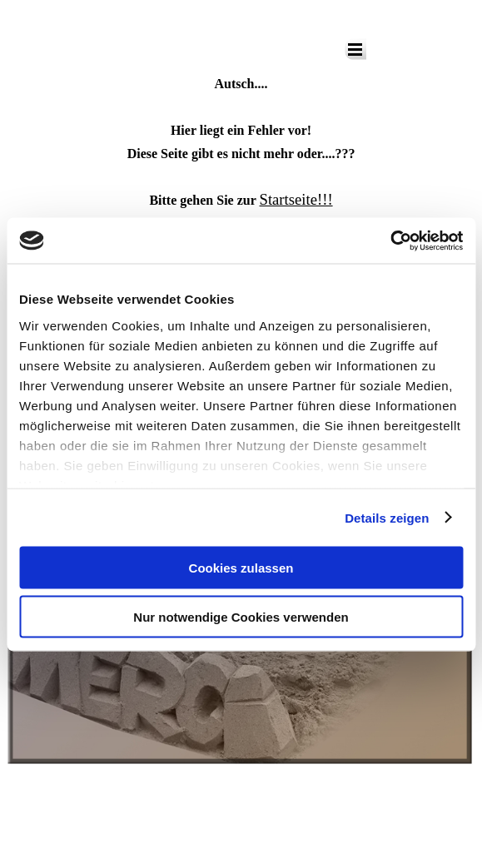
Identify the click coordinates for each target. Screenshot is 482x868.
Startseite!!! (296, 199)
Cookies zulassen (241, 568)
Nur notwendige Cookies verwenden (241, 616)
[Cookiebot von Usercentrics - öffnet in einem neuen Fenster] (390, 241)
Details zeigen (387, 517)
